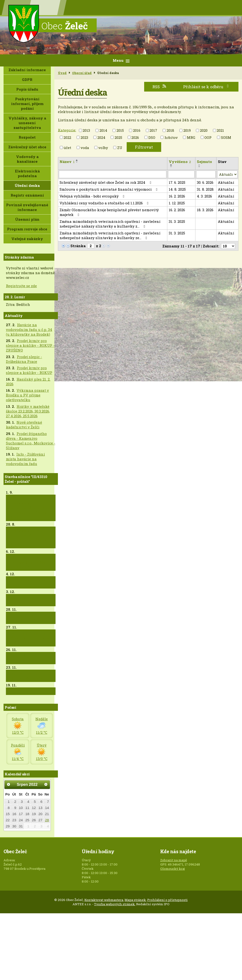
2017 (153, 130)
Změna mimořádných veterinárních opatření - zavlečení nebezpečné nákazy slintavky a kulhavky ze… (110, 235)
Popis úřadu (27, 89)
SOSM (226, 137)
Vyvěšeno (180, 162)
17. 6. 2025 (177, 182)
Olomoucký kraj (173, 869)
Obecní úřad (82, 73)
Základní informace (27, 70)
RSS (160, 87)
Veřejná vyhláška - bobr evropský (93, 196)
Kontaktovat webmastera (104, 900)
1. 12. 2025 (177, 203)
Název (67, 162)
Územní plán (27, 219)
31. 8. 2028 (205, 189)
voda (85, 148)
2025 (118, 137)
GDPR (27, 79)
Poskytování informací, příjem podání (27, 104)
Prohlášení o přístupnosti (167, 900)
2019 (187, 130)
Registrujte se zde (21, 286)
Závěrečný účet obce (27, 147)
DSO (152, 137)
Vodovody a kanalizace (27, 159)
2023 (84, 137)
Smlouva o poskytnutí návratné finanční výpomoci (109, 189)
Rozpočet (27, 137)
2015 (120, 130)
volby (103, 148)
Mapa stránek (135, 900)
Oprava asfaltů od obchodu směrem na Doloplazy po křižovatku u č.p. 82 (30, 537)
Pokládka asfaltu (23, 691)
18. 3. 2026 (205, 210)
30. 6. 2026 (205, 182)
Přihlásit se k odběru (207, 87)
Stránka (78, 246)
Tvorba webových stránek (114, 904)
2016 (137, 130)
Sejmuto (204, 162)
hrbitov (171, 137)
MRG (191, 137)
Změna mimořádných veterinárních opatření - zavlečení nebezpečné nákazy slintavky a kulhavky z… (110, 224)
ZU (120, 148)
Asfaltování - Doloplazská (20, 600)
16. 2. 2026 (177, 196)
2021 (220, 130)
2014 (103, 130)
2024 (101, 137)
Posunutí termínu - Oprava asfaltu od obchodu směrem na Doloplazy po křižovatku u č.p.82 (30, 508)
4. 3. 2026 (204, 196)
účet (67, 148)
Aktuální (226, 182)
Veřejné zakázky (27, 239)
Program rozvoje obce (27, 229)
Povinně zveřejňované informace (27, 207)
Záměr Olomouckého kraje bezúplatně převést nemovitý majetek (109, 212)
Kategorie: (67, 130)
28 (47, 820)
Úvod (62, 73)
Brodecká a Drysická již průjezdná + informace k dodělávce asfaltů (30, 638)
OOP (208, 137)
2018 (170, 130)
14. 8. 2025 (177, 189)
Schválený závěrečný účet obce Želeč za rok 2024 (106, 182)
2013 (86, 130)
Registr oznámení (27, 195)
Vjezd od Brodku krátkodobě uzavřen (26, 676)
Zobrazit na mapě (174, 860)
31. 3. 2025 (177, 221)
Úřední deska (27, 185)
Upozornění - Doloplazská (19, 658)
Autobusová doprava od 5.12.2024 (29, 582)
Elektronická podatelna (27, 173)
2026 (135, 137)
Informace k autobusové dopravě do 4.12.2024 (30, 618)
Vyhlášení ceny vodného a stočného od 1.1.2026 (105, 203)
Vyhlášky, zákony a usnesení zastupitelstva (27, 123)
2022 (67, 137)
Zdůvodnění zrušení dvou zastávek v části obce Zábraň (28, 562)
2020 (204, 130)
